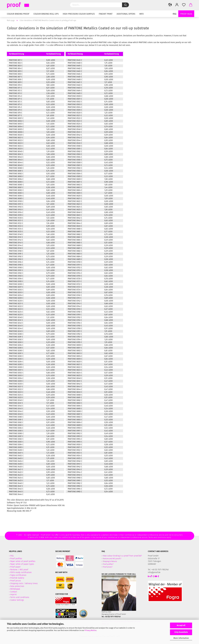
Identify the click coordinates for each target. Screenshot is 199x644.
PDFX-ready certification (21, 572)
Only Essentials (181, 632)
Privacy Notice (91, 630)
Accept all (181, 625)
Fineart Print (106, 14)
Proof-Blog (186, 14)
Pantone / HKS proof (19, 570)
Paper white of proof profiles (23, 561)
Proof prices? (108, 567)
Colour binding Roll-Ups (46, 14)
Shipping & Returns (110, 561)
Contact (14, 592)
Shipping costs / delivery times (24, 583)
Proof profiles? (108, 564)
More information (181, 638)
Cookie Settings (17, 600)
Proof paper (15, 567)
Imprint (13, 595)
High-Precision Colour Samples (79, 14)
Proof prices (16, 581)
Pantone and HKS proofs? (112, 559)
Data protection (17, 586)
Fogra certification (18, 575)
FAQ (174, 14)
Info (141, 14)
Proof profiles (16, 559)
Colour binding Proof (18, 14)
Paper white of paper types (22, 564)
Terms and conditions (20, 597)
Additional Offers (126, 14)
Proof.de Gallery (17, 578)
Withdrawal (15, 589)
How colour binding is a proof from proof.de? (122, 556)
